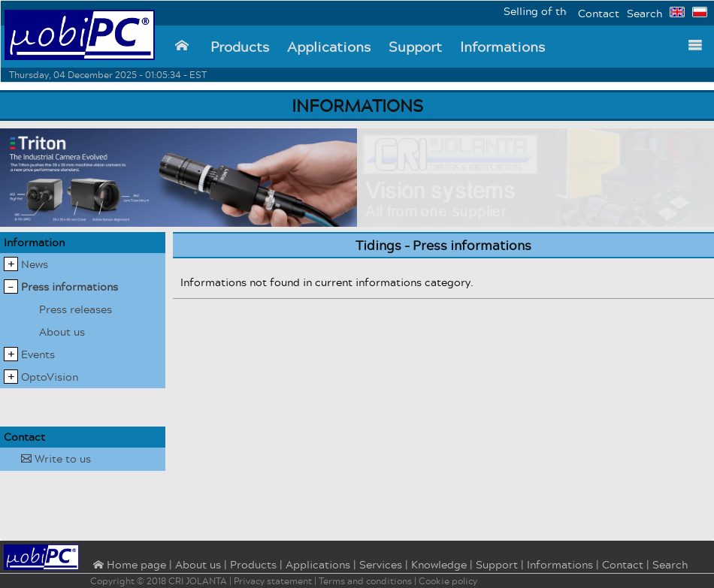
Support (415, 47)
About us (62, 332)
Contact (599, 13)
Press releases (76, 309)
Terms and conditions (365, 581)
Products (240, 47)
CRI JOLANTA (198, 581)
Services (381, 564)
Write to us (56, 458)
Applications (329, 47)
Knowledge (439, 564)
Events (38, 354)
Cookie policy (448, 581)
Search (644, 13)
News (35, 264)
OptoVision (50, 377)
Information (34, 242)
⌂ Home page (128, 565)
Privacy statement (273, 581)
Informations (502, 47)
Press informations (70, 286)
